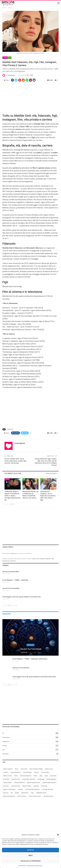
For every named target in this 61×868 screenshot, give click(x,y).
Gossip (5, 58)
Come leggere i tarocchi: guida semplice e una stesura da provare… (35, 676)
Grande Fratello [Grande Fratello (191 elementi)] (7, 782)
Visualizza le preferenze (31, 861)
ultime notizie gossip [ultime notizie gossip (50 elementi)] (9, 796)
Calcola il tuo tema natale (31, 649)
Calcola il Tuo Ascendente (21, 667)
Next (12, 504)
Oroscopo (31, 645)
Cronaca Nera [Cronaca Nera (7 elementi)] (45, 772)
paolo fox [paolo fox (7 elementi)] (6, 793)
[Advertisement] (31, 98)
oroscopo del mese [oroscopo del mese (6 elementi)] (48, 789)
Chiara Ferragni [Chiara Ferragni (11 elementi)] (27, 772)
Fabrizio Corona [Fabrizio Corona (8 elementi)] (8, 775)
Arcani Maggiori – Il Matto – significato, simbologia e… (30, 659)
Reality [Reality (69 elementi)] (17, 793)
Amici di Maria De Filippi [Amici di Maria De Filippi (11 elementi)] (36, 769)
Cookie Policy (22, 865)
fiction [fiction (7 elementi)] (35, 775)
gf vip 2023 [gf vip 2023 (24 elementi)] (6, 779)
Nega (31, 855)
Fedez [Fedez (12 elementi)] (16, 775)
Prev (7, 504)
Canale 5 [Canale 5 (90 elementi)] (6, 772)
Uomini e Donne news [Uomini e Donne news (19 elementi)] (35, 796)
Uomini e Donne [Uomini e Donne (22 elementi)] (22, 796)
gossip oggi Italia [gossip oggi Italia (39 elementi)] (51, 779)
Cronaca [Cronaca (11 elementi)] (36, 772)
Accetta (31, 850)
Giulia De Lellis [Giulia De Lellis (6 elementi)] (16, 779)
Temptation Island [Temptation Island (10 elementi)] (41, 793)
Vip (10, 58)
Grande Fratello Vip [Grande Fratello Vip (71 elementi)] (19, 782)
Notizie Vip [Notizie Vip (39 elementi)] (44, 786)
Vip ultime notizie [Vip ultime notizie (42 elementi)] (48, 796)
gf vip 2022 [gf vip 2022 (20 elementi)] (53, 775)
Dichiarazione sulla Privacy (34, 865)
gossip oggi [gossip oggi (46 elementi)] (41, 779)
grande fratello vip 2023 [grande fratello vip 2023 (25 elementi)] (49, 782)
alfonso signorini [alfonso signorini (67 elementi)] (8, 769)
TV (3, 733)
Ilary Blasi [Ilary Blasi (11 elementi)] (6, 786)
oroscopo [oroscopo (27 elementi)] (20, 789)
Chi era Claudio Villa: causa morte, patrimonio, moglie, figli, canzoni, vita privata (15, 461)
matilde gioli (10, 429)
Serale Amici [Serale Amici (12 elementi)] (25, 793)
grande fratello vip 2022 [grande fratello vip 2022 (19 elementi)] (34, 782)
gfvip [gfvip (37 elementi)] (41, 775)
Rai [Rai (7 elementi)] (12, 793)
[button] (58, 835)
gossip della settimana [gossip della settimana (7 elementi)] (29, 779)
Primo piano (6, 737)
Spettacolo (6, 741)
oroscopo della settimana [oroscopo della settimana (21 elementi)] (33, 789)
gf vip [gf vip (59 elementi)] (46, 775)
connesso (13, 553)
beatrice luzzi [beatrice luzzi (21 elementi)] (49, 769)
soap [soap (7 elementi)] (32, 793)
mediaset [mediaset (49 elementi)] (36, 786)
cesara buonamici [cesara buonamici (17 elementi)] (16, 772)
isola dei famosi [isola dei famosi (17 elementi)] (16, 786)
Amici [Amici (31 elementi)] (17, 769)
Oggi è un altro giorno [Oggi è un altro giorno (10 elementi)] (9, 789)
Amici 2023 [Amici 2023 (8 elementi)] (24, 769)
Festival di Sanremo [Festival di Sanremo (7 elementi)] (26, 775)
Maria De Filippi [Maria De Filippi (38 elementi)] (27, 786)
